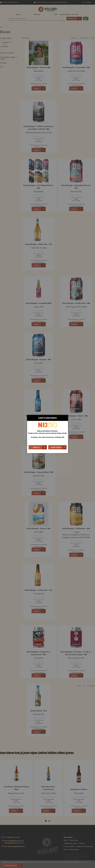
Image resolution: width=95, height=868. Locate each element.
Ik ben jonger (56, 447)
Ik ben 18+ (37, 447)
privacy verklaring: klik (57, 437)
